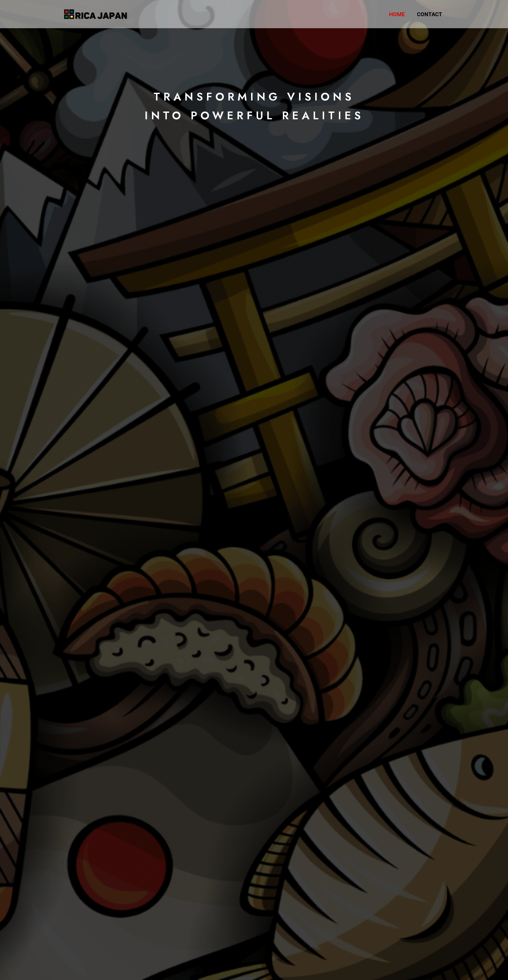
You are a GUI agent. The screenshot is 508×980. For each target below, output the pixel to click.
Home (399, 14)
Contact (430, 14)
